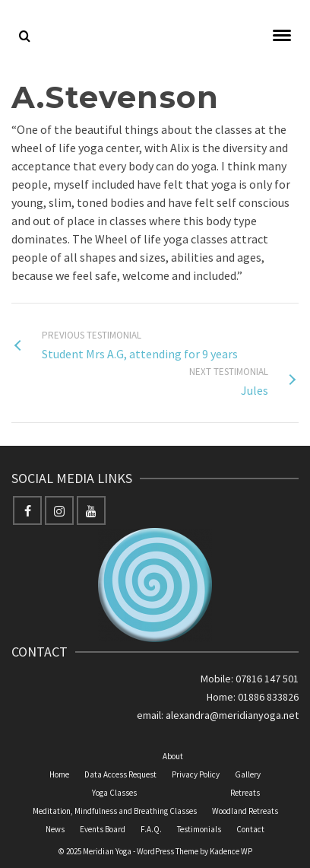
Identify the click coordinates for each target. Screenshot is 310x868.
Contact (250, 829)
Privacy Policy (196, 774)
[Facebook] (27, 510)
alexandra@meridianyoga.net (232, 715)
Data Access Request (120, 774)
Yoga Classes (114, 793)
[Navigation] (282, 37)
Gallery (248, 774)
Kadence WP (231, 851)
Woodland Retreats (245, 811)
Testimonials (199, 829)
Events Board (103, 829)
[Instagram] (59, 510)
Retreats (245, 793)
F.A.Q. (151, 829)
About (173, 756)
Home (59, 774)
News (55, 829)
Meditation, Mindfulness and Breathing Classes (115, 811)
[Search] (25, 37)
